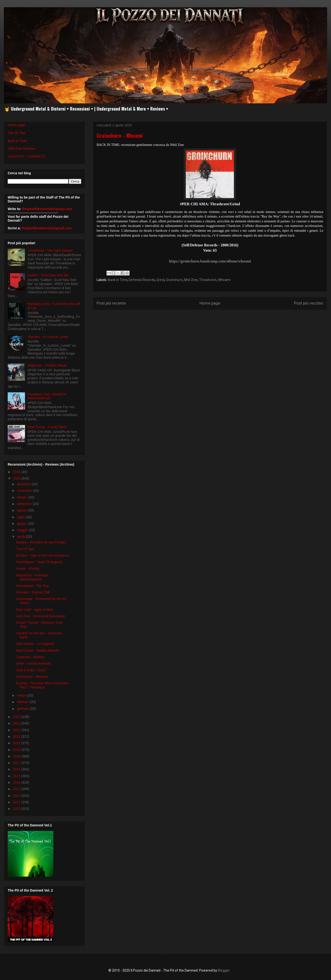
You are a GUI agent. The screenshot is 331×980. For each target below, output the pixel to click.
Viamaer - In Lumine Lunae (48, 337)
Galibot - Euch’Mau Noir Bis (48, 275)
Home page (210, 303)
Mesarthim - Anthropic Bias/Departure (32, 577)
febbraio (23, 702)
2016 (17, 769)
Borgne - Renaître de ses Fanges (41, 542)
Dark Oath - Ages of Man (35, 610)
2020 (17, 743)
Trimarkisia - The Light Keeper (50, 250)
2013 (17, 789)
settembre (25, 504)
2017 (17, 763)
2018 (17, 756)
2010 (17, 809)
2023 (17, 723)
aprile (21, 537)
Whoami (224, 280)
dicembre (24, 484)
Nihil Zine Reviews (22, 149)
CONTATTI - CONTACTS (26, 156)
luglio (21, 517)
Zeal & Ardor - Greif (31, 670)
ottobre (22, 497)
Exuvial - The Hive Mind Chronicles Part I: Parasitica (42, 685)
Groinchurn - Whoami (32, 677)
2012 (17, 796)
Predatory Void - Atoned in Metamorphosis (47, 396)
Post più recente (111, 303)
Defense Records (142, 280)
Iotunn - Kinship (28, 568)
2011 (17, 802)
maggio (23, 530)
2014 (17, 782)
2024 (17, 717)
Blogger (224, 970)
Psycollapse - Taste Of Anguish (39, 562)
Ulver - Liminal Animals (33, 663)
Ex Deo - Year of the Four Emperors (43, 556)
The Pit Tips (17, 133)
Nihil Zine (191, 280)
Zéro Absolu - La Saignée (35, 644)
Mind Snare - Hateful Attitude (38, 650)
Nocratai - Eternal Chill (33, 592)
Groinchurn (174, 280)
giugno (22, 524)
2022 (17, 730)
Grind (160, 280)
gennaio (23, 709)
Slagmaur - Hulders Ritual (47, 365)
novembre (25, 491)
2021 (17, 737)
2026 (17, 472)
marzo (22, 695)
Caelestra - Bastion (30, 657)
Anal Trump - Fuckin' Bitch (47, 427)
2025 (17, 478)
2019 (17, 750)
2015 (17, 776)
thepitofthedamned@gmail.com (47, 209)
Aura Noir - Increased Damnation (41, 616)
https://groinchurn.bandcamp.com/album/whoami (210, 261)
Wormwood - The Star (32, 586)
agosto (22, 510)
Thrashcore (208, 280)
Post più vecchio (309, 303)
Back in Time (118, 280)
